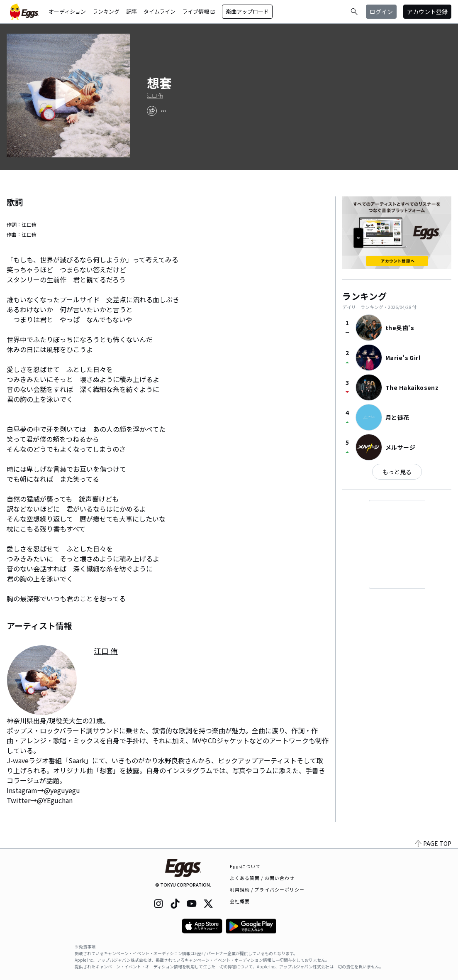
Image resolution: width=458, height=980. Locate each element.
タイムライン (160, 11)
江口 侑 (155, 96)
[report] (163, 111)
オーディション (67, 11)
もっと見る (397, 472)
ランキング (106, 11)
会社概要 (240, 901)
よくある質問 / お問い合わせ (262, 878)
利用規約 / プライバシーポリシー (267, 889)
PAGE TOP (433, 843)
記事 (132, 11)
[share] (152, 111)
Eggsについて (246, 866)
